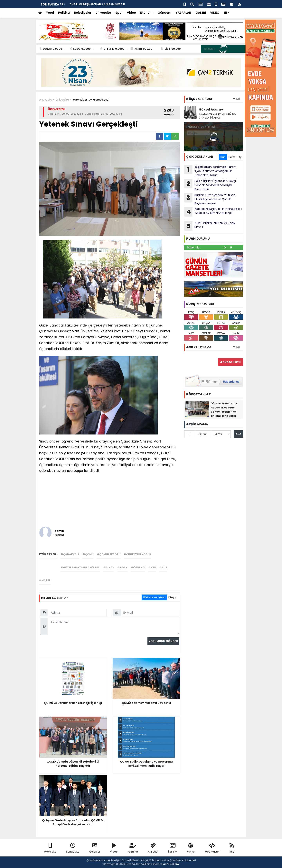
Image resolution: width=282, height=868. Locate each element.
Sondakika (73, 848)
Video (131, 13)
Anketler (153, 848)
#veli (152, 567)
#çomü (88, 554)
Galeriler (95, 848)
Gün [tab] (223, 157)
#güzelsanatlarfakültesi (80, 567)
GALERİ (201, 13)
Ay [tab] (240, 157)
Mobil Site (50, 848)
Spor (119, 13)
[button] (227, 13)
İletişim (173, 848)
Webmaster (212, 848)
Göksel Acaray (211, 109)
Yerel (50, 13)
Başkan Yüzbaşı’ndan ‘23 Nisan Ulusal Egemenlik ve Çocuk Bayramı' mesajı (210, 199)
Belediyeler (83, 13)
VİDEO (215, 13)
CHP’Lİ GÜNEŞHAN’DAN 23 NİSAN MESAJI (210, 226)
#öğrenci (138, 567)
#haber (45, 580)
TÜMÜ (237, 99)
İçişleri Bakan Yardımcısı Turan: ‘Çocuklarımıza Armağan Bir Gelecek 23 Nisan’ (210, 171)
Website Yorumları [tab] (154, 597)
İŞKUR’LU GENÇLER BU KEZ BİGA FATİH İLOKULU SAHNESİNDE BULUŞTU (213, 212)
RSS (232, 848)
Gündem (164, 13)
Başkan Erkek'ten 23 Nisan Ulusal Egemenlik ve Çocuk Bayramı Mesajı (118, 4)
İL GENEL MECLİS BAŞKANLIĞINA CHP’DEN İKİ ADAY (217, 116)
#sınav (109, 567)
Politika (64, 13)
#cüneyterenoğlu (137, 554)
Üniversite (103, 13)
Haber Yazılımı (170, 864)
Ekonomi (147, 13)
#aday (122, 567)
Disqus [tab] (173, 597)
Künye (191, 848)
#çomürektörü (109, 554)
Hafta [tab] (232, 157)
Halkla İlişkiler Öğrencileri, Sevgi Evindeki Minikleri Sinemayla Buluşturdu (210, 185)
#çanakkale (70, 554)
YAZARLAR (183, 13)
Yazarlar (133, 848)
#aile (163, 567)
